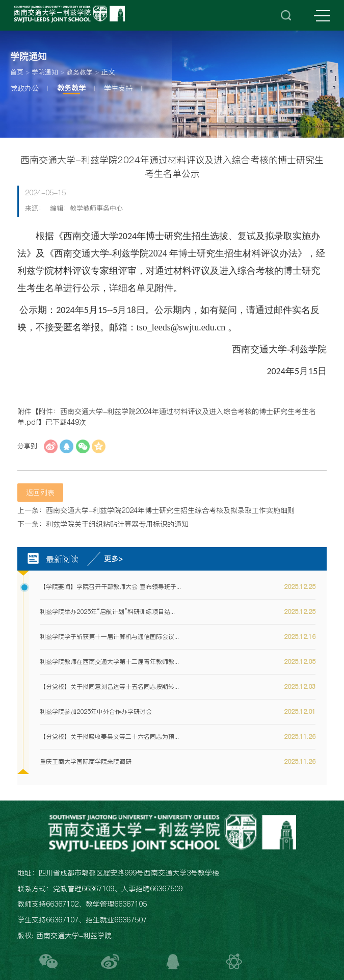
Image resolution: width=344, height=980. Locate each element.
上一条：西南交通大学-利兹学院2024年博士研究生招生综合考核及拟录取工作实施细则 (156, 510)
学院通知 (45, 72)
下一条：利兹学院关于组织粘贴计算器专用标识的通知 (103, 524)
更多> (113, 559)
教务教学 (80, 72)
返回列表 (40, 493)
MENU (322, 16)
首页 (17, 72)
